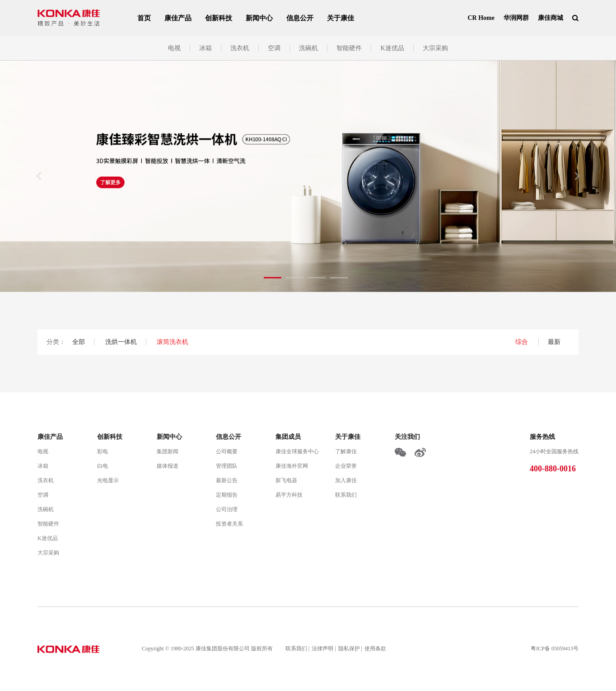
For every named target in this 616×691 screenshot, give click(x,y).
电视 (174, 48)
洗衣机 (240, 48)
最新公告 (227, 480)
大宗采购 (435, 48)
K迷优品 (392, 48)
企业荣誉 (346, 466)
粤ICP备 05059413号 (555, 649)
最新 (554, 342)
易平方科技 (289, 495)
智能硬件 (349, 48)
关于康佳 (341, 18)
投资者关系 (229, 524)
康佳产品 (178, 18)
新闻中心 (259, 18)
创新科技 (219, 18)
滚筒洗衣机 (173, 342)
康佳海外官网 (292, 466)
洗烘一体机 (121, 342)
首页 (144, 18)
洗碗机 (308, 48)
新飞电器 (286, 480)
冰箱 (205, 48)
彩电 (103, 451)
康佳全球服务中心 (297, 451)
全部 (79, 342)
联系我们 (346, 495)
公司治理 (227, 509)
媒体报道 (168, 466)
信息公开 (300, 18)
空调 (274, 48)
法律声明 (322, 649)
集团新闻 (168, 451)
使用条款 (375, 649)
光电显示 (108, 480)
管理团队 (227, 466)
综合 (523, 342)
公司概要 (227, 451)
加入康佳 (346, 480)
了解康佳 (346, 451)
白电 (103, 466)
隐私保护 (349, 649)
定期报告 (227, 495)
